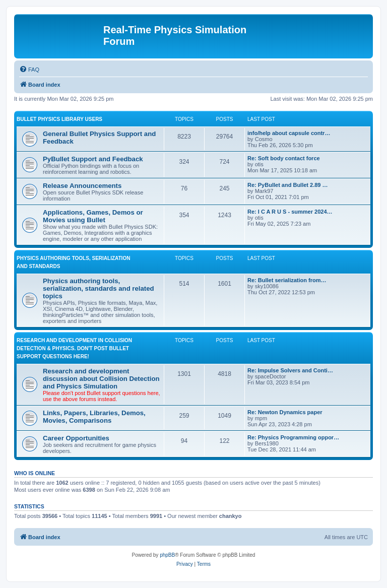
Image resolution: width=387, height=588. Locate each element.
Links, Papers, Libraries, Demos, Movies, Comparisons (94, 417)
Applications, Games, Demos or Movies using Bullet (93, 216)
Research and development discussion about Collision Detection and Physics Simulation (101, 379)
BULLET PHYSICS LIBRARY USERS (59, 119)
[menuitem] (29, 70)
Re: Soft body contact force (284, 158)
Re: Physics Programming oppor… (293, 437)
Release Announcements (82, 186)
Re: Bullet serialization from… (287, 280)
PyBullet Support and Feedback (93, 159)
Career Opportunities (76, 438)
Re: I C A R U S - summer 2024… (290, 212)
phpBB (167, 555)
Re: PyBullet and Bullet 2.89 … (288, 185)
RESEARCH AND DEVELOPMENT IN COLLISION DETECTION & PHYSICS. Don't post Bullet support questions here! (74, 348)
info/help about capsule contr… (289, 133)
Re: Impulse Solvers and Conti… (290, 370)
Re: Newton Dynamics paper (285, 412)
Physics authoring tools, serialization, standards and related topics (99, 288)
